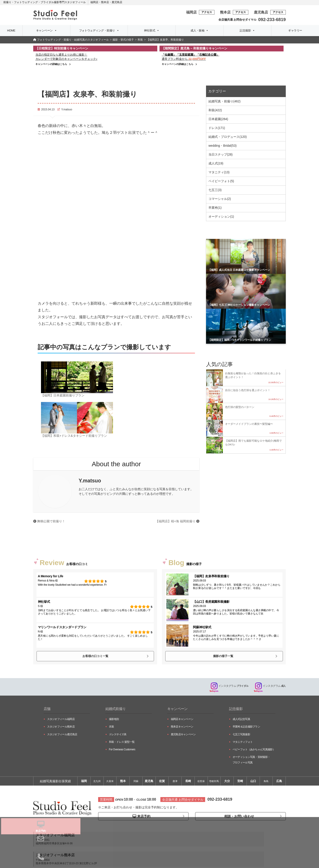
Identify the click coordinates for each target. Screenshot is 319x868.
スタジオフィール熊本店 (61, 728)
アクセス (207, 12)
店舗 (48, 710)
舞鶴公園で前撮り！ (49, 521)
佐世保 (201, 782)
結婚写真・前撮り (225, 101)
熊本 (123, 782)
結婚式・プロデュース (228, 137)
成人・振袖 (199, 31)
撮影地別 (114, 720)
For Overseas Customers (122, 750)
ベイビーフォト (221, 181)
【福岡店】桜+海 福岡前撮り (177, 521)
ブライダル (226, 687)
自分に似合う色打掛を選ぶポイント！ (248, 390)
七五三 (215, 190)
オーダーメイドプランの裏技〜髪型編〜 (249, 424)
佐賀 (162, 782)
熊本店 (105, 2)
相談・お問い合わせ (238, 817)
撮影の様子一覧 (223, 656)
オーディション (221, 217)
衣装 (112, 728)
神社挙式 (152, 31)
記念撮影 (247, 31)
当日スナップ (221, 154)
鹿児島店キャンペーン (183, 735)
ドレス (217, 128)
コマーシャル (220, 199)
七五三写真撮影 (241, 735)
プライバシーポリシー (159, 858)
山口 (253, 782)
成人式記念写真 (241, 720)
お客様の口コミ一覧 (95, 656)
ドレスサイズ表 (118, 735)
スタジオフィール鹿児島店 (62, 735)
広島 (279, 782)
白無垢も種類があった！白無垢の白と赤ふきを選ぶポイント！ (253, 375)
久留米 (110, 782)
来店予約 (141, 817)
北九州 (97, 782)
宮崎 (240, 782)
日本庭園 (218, 119)
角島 (266, 782)
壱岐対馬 (214, 782)
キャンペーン (46, 31)
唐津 (175, 782)
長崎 (188, 782)
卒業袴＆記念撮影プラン (246, 728)
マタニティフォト (243, 743)
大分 (227, 782)
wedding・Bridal (223, 146)
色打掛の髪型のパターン (240, 407)
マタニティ (219, 172)
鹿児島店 (117, 2)
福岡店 (94, 2)
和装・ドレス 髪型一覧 (122, 743)
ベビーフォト (254, 750)
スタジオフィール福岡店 (61, 720)
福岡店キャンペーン (182, 720)
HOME (11, 30)
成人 (269, 687)
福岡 (84, 782)
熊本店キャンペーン (182, 728)
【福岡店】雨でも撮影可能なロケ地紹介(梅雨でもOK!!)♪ (253, 443)
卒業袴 (215, 208)
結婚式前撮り (117, 710)
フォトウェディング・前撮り (99, 31)
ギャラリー (295, 30)
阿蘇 (136, 782)
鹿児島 (149, 782)
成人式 (216, 163)
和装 (215, 110)
